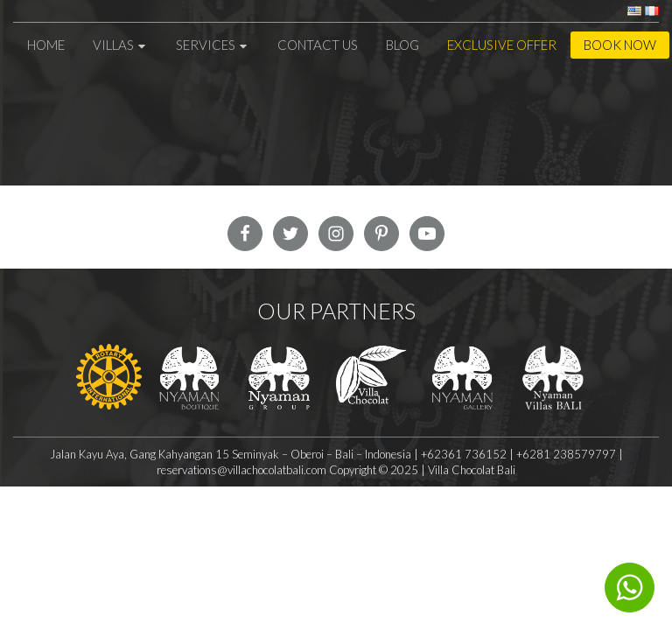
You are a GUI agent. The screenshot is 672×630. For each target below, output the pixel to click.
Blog (402, 45)
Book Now (620, 45)
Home (46, 45)
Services (213, 45)
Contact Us (318, 45)
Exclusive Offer (502, 45)
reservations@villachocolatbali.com (243, 470)
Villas (120, 45)
